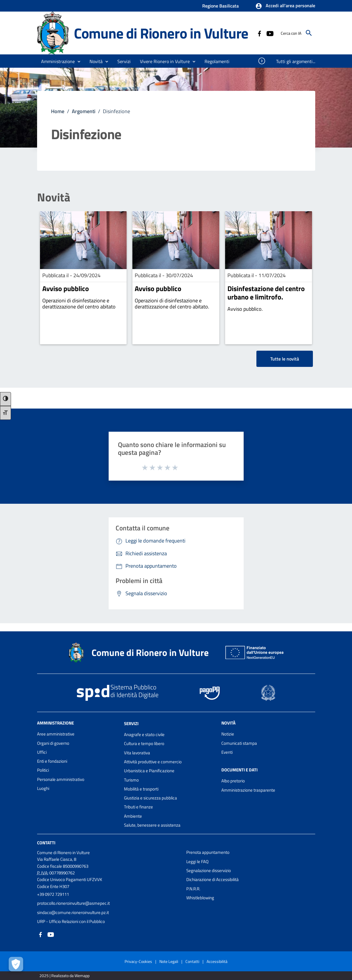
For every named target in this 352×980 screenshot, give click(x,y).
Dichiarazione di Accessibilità (213, 879)
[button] (285, 6)
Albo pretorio (233, 781)
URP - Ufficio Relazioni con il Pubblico (71, 921)
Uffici (42, 752)
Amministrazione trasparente (248, 790)
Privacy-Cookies (138, 961)
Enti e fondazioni (52, 761)
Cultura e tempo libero (144, 743)
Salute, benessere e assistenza (152, 825)
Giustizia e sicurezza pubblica (151, 798)
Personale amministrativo (61, 779)
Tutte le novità (285, 359)
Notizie (228, 734)
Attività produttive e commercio (153, 762)
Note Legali (169, 961)
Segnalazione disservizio (209, 870)
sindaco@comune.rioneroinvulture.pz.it (73, 912)
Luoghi (43, 788)
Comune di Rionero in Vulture (161, 33)
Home (58, 111)
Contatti (46, 843)
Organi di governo (53, 743)
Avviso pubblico (66, 288)
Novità (54, 197)
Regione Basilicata (220, 6)
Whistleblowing (200, 898)
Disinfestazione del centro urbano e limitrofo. (266, 293)
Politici (43, 770)
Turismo (131, 780)
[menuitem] (217, 61)
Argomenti (84, 111)
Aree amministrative (56, 734)
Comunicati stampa (239, 743)
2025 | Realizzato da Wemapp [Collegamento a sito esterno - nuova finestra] (64, 976)
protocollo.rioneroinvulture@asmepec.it (73, 903)
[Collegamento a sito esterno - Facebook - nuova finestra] (259, 33)
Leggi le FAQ (197, 862)
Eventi (227, 752)
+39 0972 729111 (53, 894)
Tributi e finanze (138, 807)
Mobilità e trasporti (141, 789)
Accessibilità (217, 961)
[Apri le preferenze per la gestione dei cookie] (16, 964)
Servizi (131, 723)
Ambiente (133, 816)
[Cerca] (309, 33)
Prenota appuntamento (208, 852)
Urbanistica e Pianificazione (149, 771)
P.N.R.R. (193, 889)
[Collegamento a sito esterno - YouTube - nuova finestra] (270, 33)
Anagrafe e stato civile (144, 734)
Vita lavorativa (137, 753)
